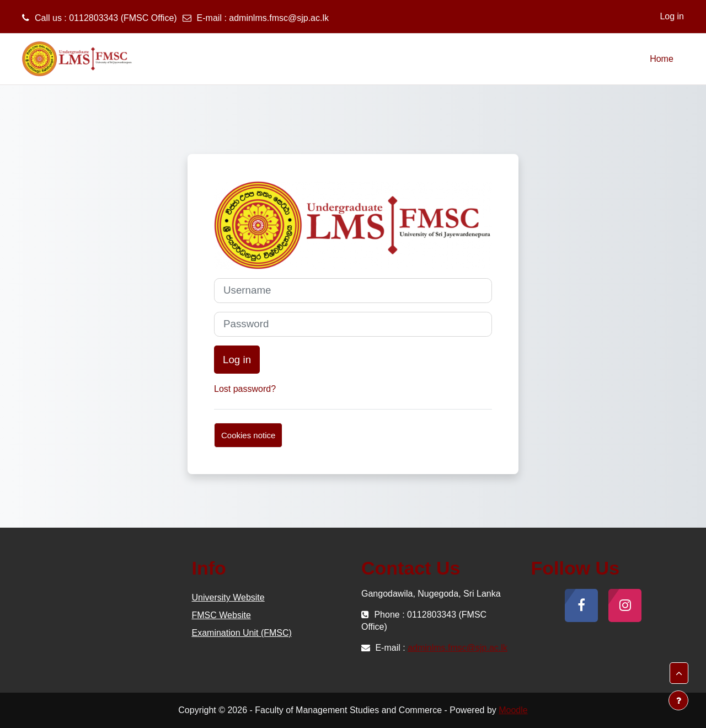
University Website (228, 597)
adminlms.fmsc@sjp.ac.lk (279, 18)
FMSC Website (221, 615)
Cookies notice (248, 435)
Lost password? (245, 389)
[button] (679, 673)
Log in (672, 16)
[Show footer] (678, 700)
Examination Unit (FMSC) (242, 633)
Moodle (513, 710)
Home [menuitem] (662, 59)
